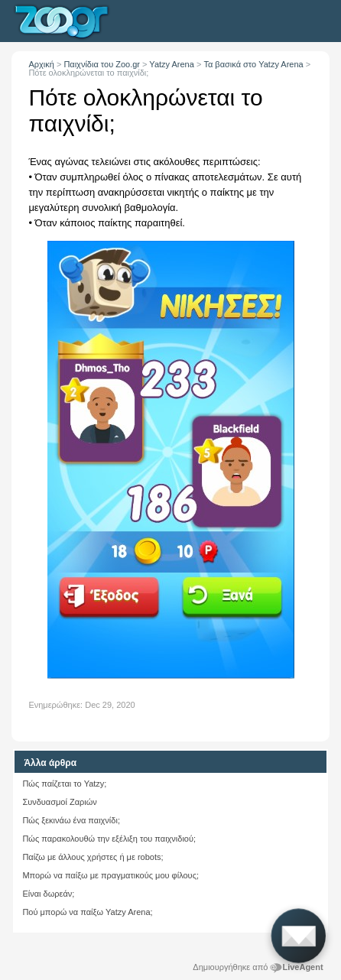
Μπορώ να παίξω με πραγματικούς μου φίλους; (110, 875)
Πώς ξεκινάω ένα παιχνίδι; (71, 820)
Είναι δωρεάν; (48, 894)
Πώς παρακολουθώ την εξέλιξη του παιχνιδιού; (109, 839)
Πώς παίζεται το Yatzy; (64, 784)
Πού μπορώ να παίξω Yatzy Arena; (87, 912)
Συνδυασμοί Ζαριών (59, 802)
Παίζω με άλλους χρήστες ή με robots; (93, 857)
